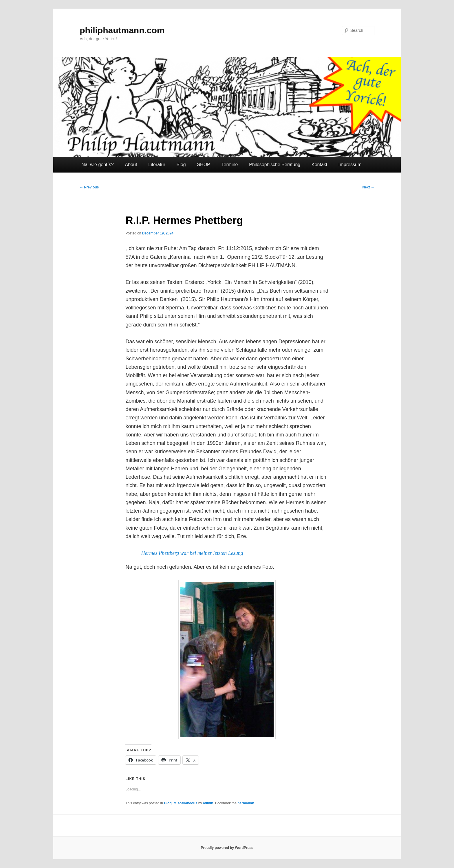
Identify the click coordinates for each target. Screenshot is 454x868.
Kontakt (319, 165)
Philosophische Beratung (275, 165)
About (131, 165)
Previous (89, 187)
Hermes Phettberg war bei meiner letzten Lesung (192, 553)
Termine (230, 165)
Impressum (350, 165)
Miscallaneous (186, 803)
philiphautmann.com (122, 30)
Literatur (157, 165)
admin (208, 803)
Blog (181, 165)
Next (368, 187)
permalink (246, 803)
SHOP (203, 165)
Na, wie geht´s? (98, 165)
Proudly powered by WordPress (227, 848)
